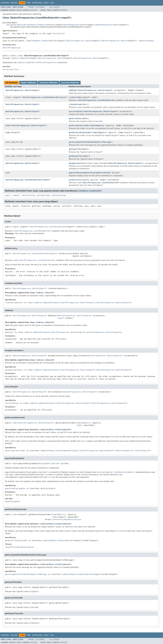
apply (8, 195)
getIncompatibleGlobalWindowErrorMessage (90, 142)
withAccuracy (75, 180)
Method (34, 10)
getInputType (44, 195)
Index (46, 3)
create (72, 97)
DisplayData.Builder (100, 173)
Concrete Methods (70, 83)
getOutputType (59, 195)
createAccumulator (78, 104)
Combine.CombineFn (20, 58)
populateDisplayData (79, 173)
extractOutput (76, 111)
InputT (35, 90)
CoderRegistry (97, 125)
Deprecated (37, 3)
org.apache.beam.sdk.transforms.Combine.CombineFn (31, 25)
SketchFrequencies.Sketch (74, 25)
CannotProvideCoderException (67, 519)
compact (16, 195)
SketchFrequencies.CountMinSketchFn (41, 97)
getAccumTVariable (78, 118)
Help (52, 3)
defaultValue (29, 195)
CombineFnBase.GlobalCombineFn (42, 41)
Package (14, 3)
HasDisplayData (146, 41)
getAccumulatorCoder (79, 125)
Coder (79, 97)
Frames (31, 7)
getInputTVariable (78, 149)
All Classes (54, 7)
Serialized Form (11, 69)
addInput (73, 90)
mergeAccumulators (78, 163)
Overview (5, 3)
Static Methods (28, 83)
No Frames (40, 7)
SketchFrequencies (12, 48)
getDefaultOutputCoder (80, 132)
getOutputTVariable (79, 156)
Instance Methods (48, 83)
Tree (29, 3)
